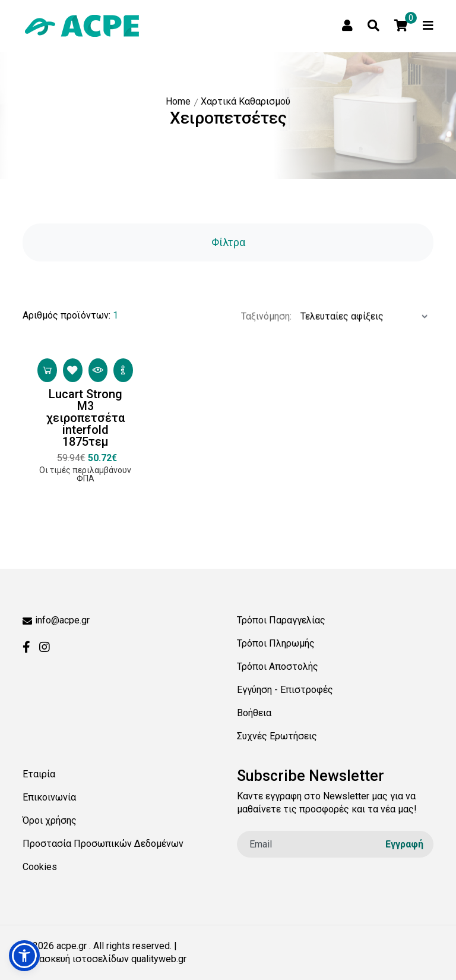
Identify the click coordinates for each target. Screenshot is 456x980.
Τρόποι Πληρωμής (276, 643)
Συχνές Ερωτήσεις (277, 736)
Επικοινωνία (49, 797)
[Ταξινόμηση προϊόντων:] (362, 338)
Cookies (40, 867)
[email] (335, 844)
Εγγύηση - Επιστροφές (285, 690)
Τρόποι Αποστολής (278, 667)
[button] (24, 956)
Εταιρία (39, 774)
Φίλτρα (228, 242)
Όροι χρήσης (50, 820)
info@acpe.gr (56, 620)
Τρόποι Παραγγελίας (281, 620)
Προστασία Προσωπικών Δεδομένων (103, 844)
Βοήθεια (254, 713)
